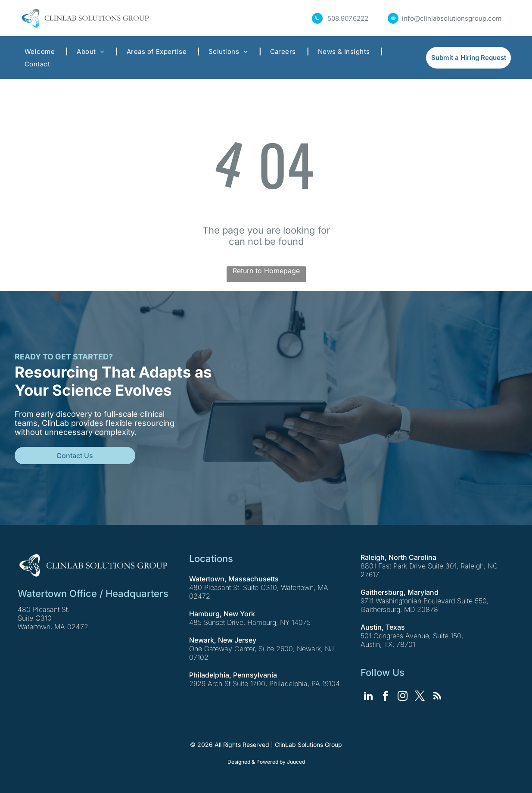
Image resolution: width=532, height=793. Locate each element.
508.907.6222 (348, 18)
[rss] (437, 697)
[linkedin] (368, 697)
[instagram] (403, 697)
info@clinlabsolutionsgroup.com (452, 18)
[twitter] (420, 697)
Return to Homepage (266, 271)
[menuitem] (42, 52)
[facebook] (385, 697)
